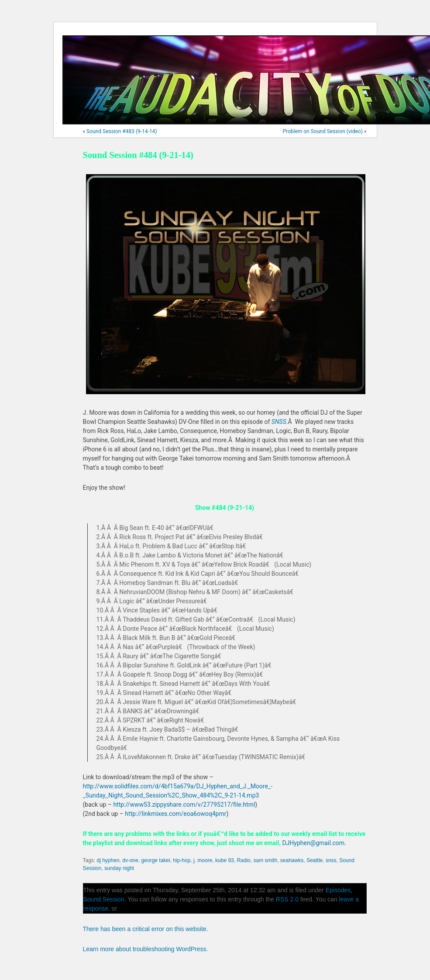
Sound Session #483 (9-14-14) (122, 131)
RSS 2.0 (287, 899)
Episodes (338, 890)
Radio (243, 860)
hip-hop (182, 860)
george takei (156, 860)
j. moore (203, 860)
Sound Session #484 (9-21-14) (138, 155)
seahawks (292, 860)
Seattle (315, 860)
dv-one (130, 860)
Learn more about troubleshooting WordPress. (146, 949)
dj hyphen (108, 860)
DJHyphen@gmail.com (313, 843)
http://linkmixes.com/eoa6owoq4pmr (175, 814)
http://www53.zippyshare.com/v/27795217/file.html (184, 805)
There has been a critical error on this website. (146, 929)
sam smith (265, 860)
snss (331, 860)
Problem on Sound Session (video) (323, 131)
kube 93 (225, 860)
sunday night (119, 868)
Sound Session (104, 899)
